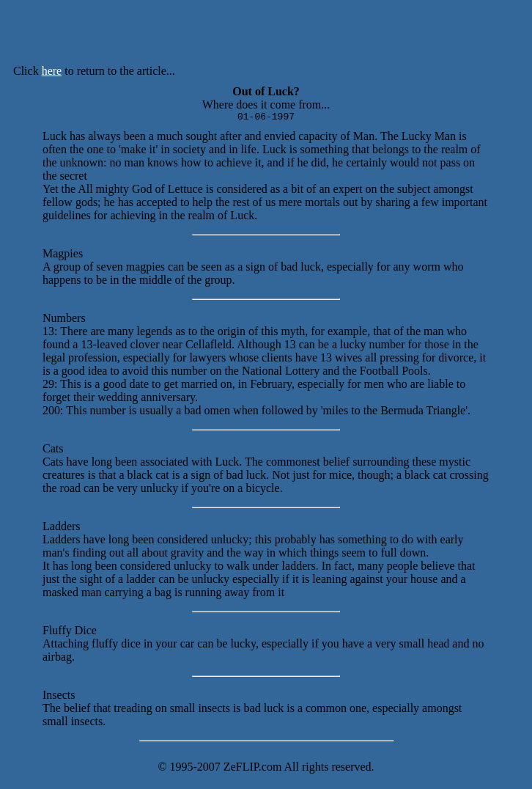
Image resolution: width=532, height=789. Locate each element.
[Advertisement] (306, 35)
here (52, 71)
